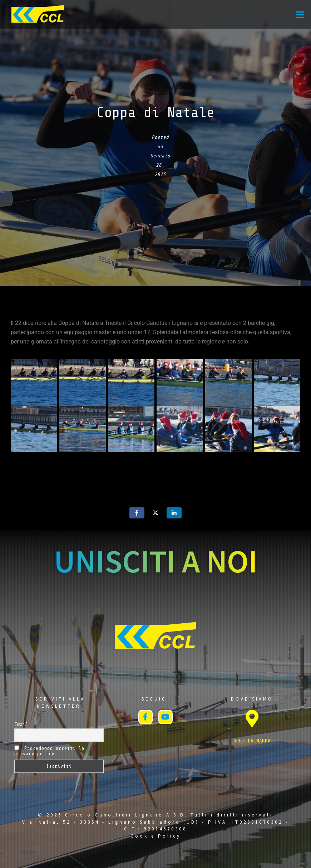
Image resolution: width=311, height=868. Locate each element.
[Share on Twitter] (155, 513)
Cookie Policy (156, 836)
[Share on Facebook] (137, 513)
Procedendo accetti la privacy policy (49, 751)
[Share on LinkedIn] (174, 513)
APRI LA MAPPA (252, 741)
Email (21, 724)
